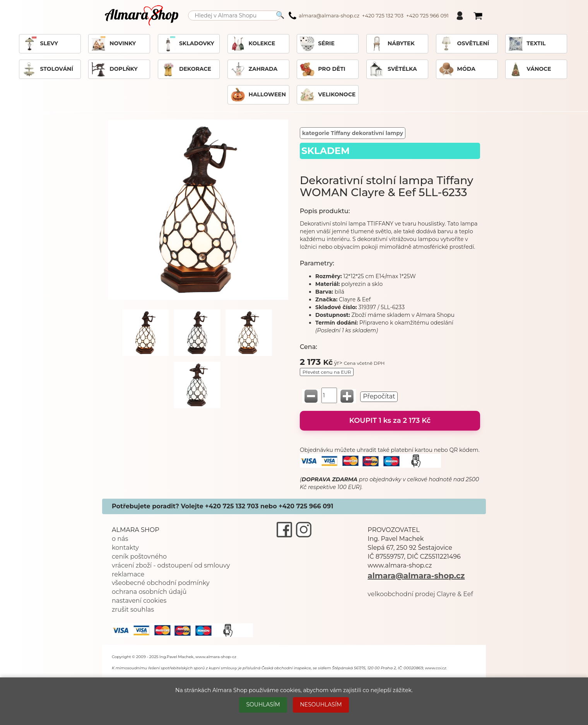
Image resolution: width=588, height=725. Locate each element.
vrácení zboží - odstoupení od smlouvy (171, 565)
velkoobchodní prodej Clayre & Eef (420, 594)
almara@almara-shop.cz (416, 576)
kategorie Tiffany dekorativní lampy (353, 133)
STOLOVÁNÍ (47, 69)
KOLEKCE (253, 44)
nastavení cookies (139, 601)
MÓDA (457, 69)
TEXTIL (527, 44)
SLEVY (40, 44)
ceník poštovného (139, 557)
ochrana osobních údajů (149, 592)
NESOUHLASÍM (321, 704)
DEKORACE (186, 69)
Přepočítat (379, 396)
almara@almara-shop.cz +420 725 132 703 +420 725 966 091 (368, 15)
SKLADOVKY (187, 44)
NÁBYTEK (392, 44)
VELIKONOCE (327, 95)
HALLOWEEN (258, 95)
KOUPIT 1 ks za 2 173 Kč (390, 421)
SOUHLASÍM (263, 704)
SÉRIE (317, 44)
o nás (120, 539)
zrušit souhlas (133, 610)
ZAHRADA (254, 69)
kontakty (125, 548)
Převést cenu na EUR (327, 372)
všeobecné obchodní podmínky (161, 583)
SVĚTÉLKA (393, 69)
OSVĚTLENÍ (464, 44)
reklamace (128, 574)
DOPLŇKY (114, 69)
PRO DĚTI (322, 69)
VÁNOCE (529, 69)
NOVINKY (113, 44)
